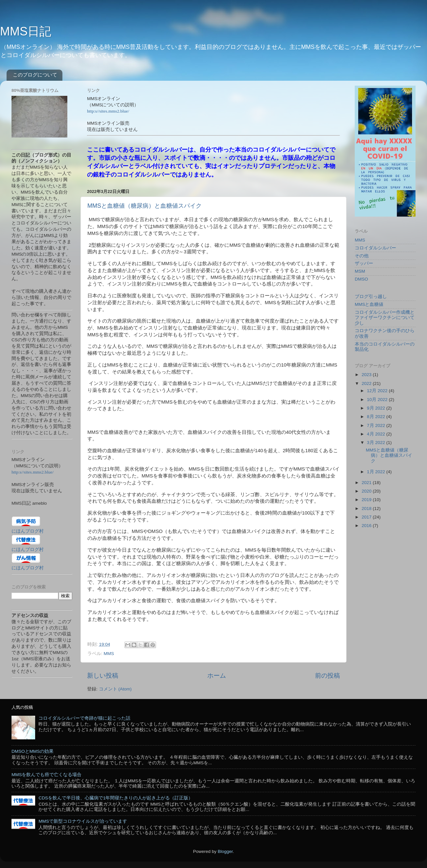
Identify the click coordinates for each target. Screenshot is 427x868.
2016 (367, 526)
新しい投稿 (103, 676)
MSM (360, 271)
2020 (367, 491)
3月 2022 (377, 443)
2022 (367, 383)
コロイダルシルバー (375, 248)
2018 (367, 508)
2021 (367, 483)
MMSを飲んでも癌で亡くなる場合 (47, 775)
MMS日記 (26, 31)
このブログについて (35, 75)
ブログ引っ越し (371, 296)
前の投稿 (327, 676)
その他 (362, 256)
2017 (367, 517)
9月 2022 (377, 408)
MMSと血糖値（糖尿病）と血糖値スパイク (145, 206)
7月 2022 (377, 425)
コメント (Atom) (115, 689)
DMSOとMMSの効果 (33, 751)
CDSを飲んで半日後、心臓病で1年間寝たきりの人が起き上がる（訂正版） (116, 798)
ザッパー (364, 263)
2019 (367, 500)
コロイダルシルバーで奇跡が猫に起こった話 (84, 718)
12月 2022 (378, 391)
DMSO (361, 279)
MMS (109, 654)
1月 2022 (377, 472)
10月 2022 (378, 400)
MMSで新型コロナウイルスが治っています (83, 821)
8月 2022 (377, 417)
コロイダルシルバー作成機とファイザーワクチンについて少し (385, 318)
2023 (367, 375)
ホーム (217, 676)
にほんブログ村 (28, 531)
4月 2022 (377, 434)
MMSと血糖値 (369, 304)
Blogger (225, 851)
